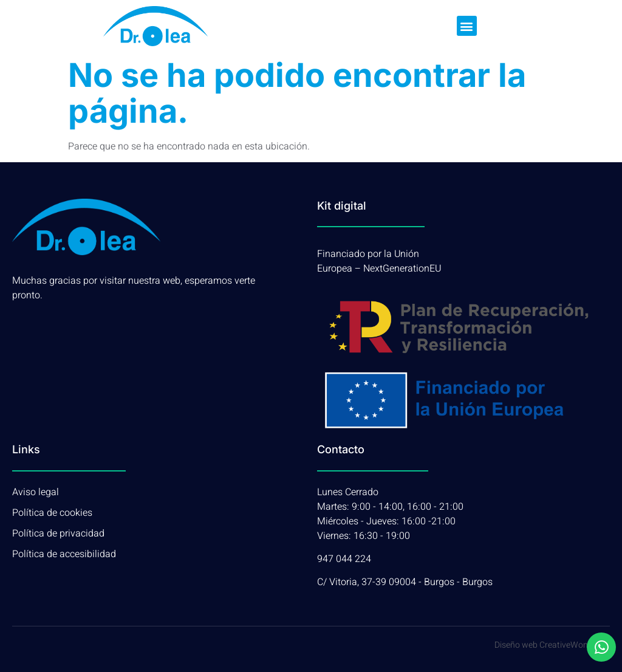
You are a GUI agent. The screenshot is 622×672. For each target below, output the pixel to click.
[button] (467, 26)
